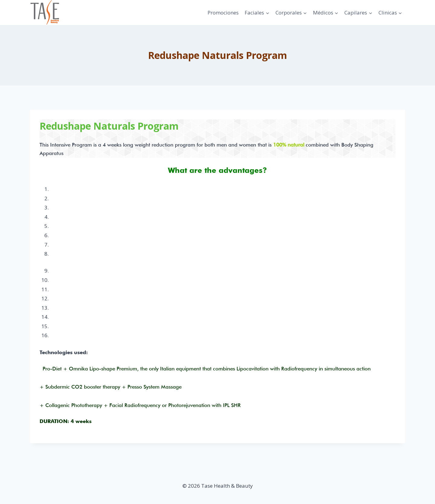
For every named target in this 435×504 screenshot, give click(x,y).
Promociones (223, 13)
